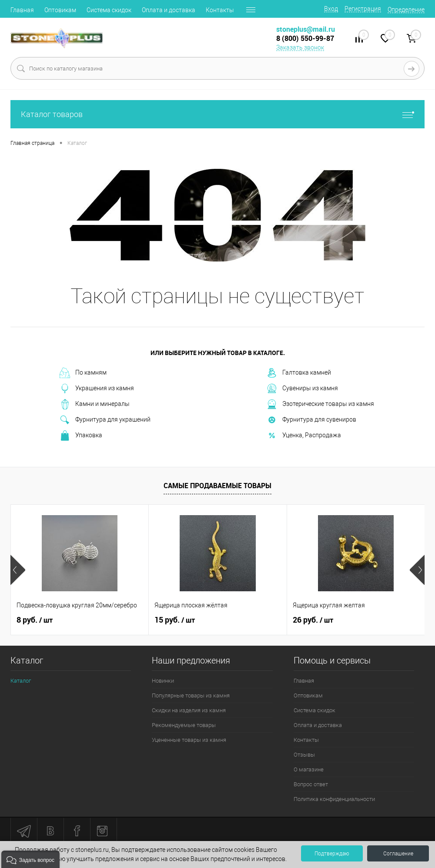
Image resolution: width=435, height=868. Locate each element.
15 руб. (175, 620)
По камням (83, 373)
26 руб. (313, 620)
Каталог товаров (217, 114)
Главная (22, 10)
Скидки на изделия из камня (189, 710)
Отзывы (304, 755)
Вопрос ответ (311, 784)
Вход (331, 9)
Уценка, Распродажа (304, 436)
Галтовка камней (299, 373)
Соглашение (398, 854)
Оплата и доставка (169, 10)
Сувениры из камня (302, 389)
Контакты (220, 10)
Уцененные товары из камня (189, 740)
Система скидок (109, 10)
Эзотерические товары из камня (320, 404)
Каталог (21, 681)
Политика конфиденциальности (334, 799)
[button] (30, 859)
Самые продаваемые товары (217, 486)
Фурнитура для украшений (105, 420)
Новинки (163, 681)
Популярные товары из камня (191, 695)
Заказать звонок (300, 47)
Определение (406, 10)
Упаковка (81, 436)
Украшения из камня (97, 389)
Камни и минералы (95, 404)
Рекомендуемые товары (184, 725)
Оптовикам (60, 10)
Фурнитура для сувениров (311, 420)
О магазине (309, 769)
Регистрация (363, 9)
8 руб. (35, 620)
